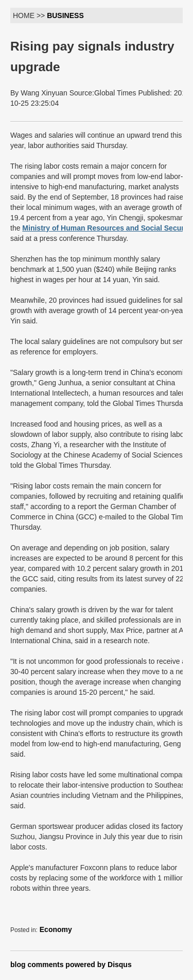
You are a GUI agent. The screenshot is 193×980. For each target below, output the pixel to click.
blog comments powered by (71, 965)
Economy (56, 929)
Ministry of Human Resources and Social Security (107, 228)
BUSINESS (65, 15)
